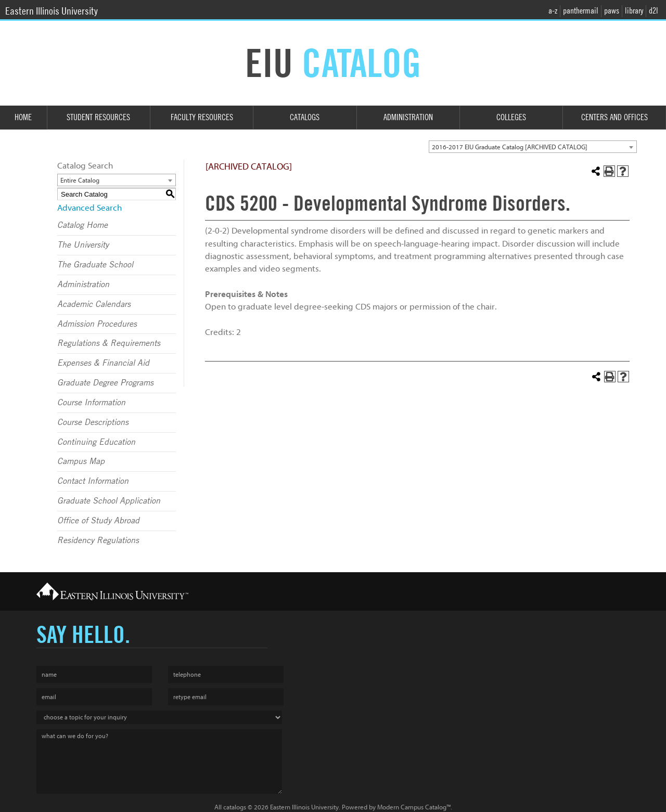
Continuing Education (96, 442)
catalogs (235, 807)
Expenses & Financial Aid (103, 363)
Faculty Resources (202, 117)
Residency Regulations (98, 540)
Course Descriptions (93, 422)
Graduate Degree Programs (105, 383)
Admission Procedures (97, 324)
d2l (654, 11)
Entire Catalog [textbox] (80, 180)
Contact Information (93, 481)
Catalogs (305, 117)
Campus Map (81, 461)
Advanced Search (89, 208)
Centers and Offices (614, 117)
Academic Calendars (94, 304)
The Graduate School (95, 265)
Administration (408, 117)
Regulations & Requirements (109, 343)
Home (23, 117)
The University (83, 245)
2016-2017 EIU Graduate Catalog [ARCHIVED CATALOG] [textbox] (510, 147)
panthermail (581, 11)
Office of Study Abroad (98, 521)
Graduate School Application (109, 501)
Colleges (511, 117)
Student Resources (98, 117)
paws (612, 11)
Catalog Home (82, 225)
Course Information (91, 403)
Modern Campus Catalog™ (414, 807)
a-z (553, 11)
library (634, 11)
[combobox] (533, 147)
